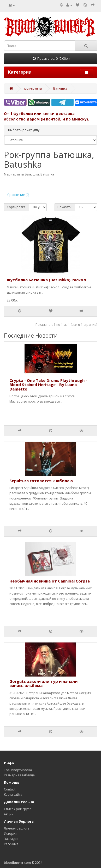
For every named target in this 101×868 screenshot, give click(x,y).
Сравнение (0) (18, 195)
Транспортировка (18, 770)
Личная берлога (17, 828)
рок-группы (33, 88)
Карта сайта (13, 795)
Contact (10, 789)
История (11, 834)
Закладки (11, 839)
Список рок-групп (18, 809)
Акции (9, 814)
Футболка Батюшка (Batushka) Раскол (46, 280)
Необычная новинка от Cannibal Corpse (50, 581)
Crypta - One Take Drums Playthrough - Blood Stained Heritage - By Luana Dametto (48, 385)
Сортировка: (17, 207)
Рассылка (11, 844)
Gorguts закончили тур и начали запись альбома (43, 683)
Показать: (65, 207)
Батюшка (60, 88)
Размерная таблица (19, 775)
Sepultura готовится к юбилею (41, 481)
